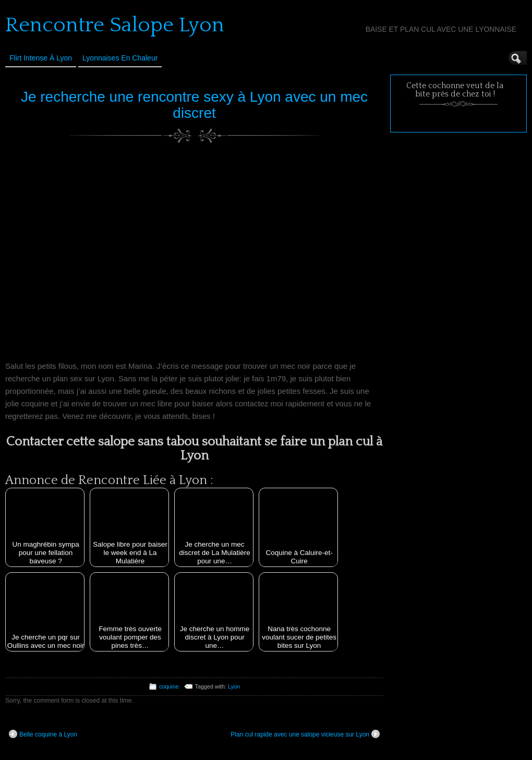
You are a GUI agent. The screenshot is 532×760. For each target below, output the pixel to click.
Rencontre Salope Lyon (115, 25)
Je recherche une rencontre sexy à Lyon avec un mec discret (194, 105)
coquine (169, 686)
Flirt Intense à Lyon (41, 58)
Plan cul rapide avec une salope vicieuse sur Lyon (305, 734)
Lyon (234, 686)
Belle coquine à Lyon (43, 734)
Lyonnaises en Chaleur (120, 58)
